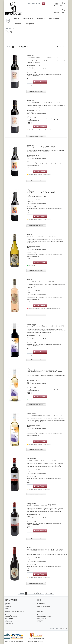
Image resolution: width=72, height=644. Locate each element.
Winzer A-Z (41, 19)
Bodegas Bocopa (31, 324)
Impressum (8, 607)
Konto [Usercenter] (57, 4)
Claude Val (29, 235)
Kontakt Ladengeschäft (44, 607)
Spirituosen (27, 19)
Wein (16, 19)
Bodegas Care (30, 56)
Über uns (8, 603)
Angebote (18, 24)
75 (25, 47)
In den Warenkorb (40, 82)
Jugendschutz (9, 623)
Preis (61, 47)
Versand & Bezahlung (11, 617)
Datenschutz (9, 622)
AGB (6, 620)
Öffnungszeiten (41, 603)
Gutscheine (40, 620)
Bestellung (8, 615)
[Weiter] (30, 47)
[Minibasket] (63, 4)
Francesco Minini (31, 458)
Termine (7, 605)
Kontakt (7, 608)
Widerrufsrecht (9, 618)
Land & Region (54, 19)
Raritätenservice (42, 618)
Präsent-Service (41, 615)
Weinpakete (30, 24)
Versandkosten (63, 629)
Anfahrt (39, 605)
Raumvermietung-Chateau (44, 617)
